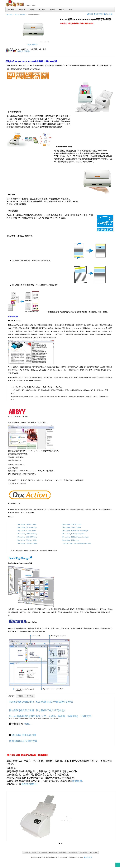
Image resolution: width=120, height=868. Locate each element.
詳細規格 (21, 696)
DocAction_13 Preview (71, 540)
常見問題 (93, 852)
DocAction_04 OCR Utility (27, 534)
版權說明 (83, 852)
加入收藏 (108, 14)
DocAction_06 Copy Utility (27, 540)
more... (28, 724)
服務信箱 (87, 857)
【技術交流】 (86, 716)
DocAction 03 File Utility (27, 531)
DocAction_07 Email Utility (28, 543)
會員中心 (63, 852)
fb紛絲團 (43, 852)
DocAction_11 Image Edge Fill (73, 534)
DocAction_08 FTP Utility (72, 524)
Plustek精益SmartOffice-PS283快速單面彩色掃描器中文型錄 (41, 702)
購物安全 (73, 852)
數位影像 (10, 15)
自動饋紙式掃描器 (34, 15)
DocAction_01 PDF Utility (27, 524)
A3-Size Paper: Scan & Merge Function (76, 543)
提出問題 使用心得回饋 (24, 735)
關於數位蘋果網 (30, 852)
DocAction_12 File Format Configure (76, 537)
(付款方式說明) (23, 51)
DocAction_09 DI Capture (72, 527)
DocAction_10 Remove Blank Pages (75, 531)
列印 (90, 14)
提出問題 (98, 14)
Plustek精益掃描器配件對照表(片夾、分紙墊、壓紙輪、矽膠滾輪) (44, 716)
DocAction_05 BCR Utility (27, 537)
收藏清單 (53, 852)
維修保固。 (78, 781)
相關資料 (11, 696)
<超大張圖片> (32, 45)
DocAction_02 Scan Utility (27, 527)
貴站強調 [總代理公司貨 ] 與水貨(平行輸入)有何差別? (37, 710)
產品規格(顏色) (29, 784)
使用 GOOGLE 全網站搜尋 (23, 741)
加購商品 (30, 696)
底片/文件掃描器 (20, 15)
